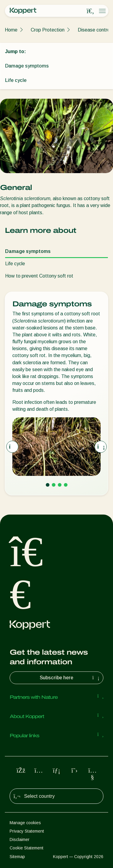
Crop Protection (48, 30)
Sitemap (17, 857)
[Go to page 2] (54, 485)
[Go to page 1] (48, 485)
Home (11, 30)
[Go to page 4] (66, 485)
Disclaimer (20, 839)
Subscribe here (70, 678)
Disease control (94, 30)
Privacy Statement (27, 831)
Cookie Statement (27, 848)
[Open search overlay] (90, 11)
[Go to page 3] (60, 485)
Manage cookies (25, 823)
